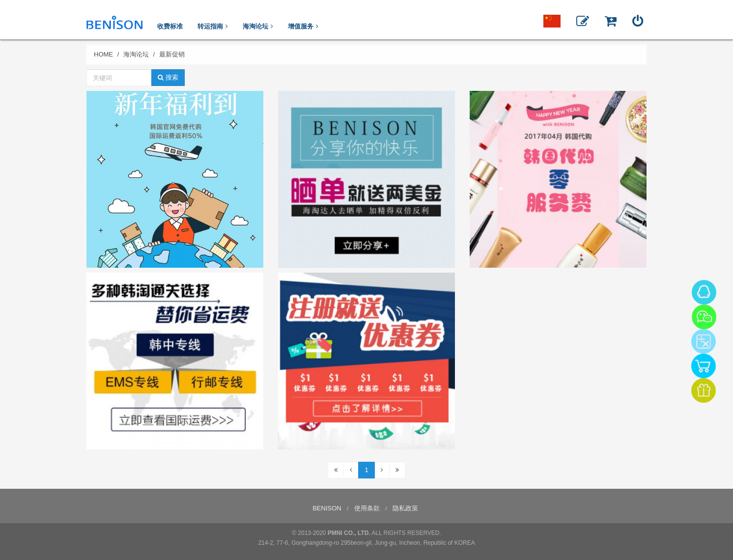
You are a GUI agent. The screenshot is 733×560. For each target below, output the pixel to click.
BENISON (327, 508)
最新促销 (172, 54)
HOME (103, 54)
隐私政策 (405, 508)
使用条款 (367, 508)
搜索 (168, 77)
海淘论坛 (136, 54)
